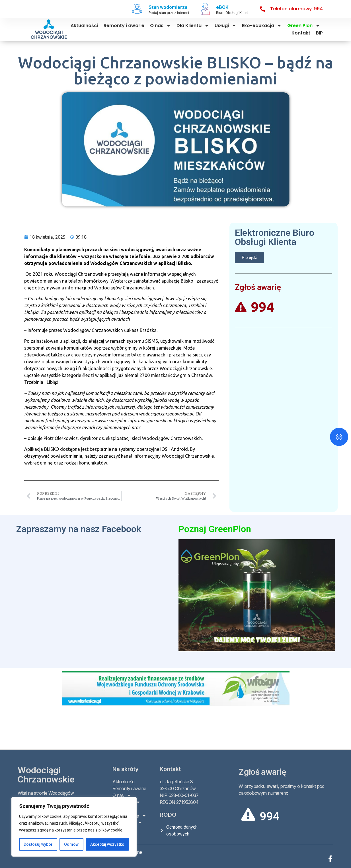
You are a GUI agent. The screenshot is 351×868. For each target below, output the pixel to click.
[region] (74, 827)
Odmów (71, 844)
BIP (319, 33)
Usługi (225, 26)
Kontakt (301, 33)
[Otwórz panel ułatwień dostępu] (339, 437)
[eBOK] (205, 9)
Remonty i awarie (124, 26)
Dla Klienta (193, 26)
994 (269, 816)
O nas (160, 26)
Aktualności (84, 26)
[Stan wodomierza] (137, 9)
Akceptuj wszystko (107, 844)
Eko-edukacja (262, 26)
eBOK (222, 7)
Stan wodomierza (168, 7)
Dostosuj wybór (38, 844)
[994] (248, 814)
